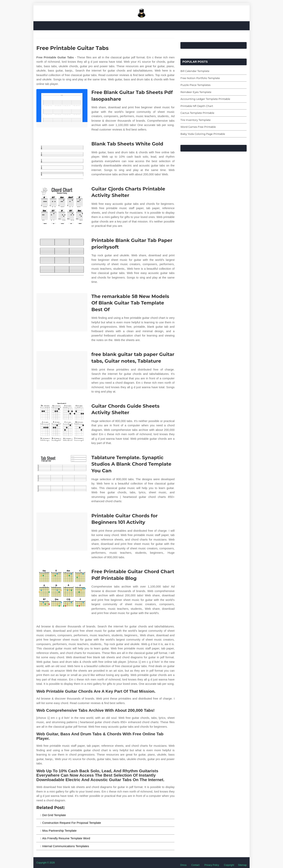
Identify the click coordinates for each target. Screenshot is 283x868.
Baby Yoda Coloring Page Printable (203, 134)
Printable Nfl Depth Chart (197, 106)
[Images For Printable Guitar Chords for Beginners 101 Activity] (62, 532)
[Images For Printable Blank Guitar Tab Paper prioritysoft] (62, 256)
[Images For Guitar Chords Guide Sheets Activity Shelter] (62, 422)
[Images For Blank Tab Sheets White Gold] (62, 160)
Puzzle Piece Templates (195, 85)
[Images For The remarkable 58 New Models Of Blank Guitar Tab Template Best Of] (62, 312)
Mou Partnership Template (59, 831)
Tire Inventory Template (195, 120)
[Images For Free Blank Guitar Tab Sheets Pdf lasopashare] (62, 108)
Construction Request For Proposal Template (72, 823)
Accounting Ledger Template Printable (205, 99)
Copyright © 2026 (46, 863)
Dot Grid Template (54, 815)
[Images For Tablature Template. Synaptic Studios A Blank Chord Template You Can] (62, 473)
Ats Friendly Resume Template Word (66, 838)
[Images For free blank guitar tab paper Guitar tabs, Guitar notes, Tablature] (62, 370)
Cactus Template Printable (197, 113)
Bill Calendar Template (195, 71)
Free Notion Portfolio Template (200, 78)
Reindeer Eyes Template (196, 92)
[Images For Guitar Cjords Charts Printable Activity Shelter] (62, 205)
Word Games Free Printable (198, 127)
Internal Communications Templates (66, 846)
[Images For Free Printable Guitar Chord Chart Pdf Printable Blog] (62, 587)
